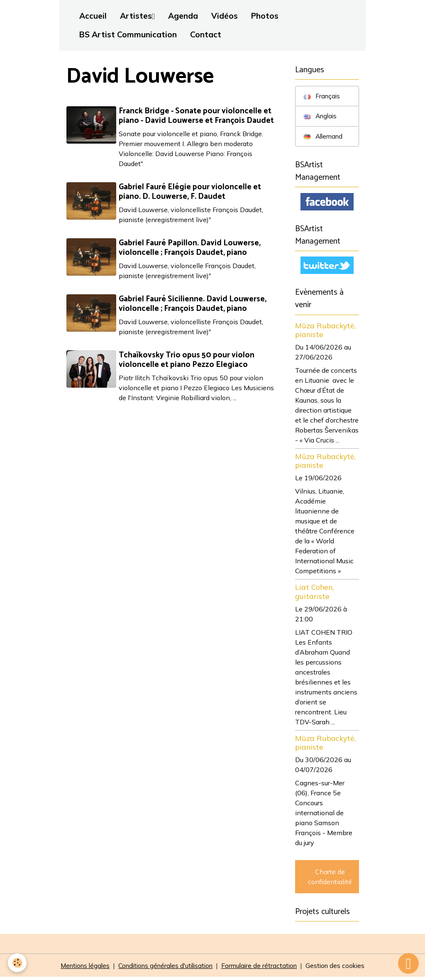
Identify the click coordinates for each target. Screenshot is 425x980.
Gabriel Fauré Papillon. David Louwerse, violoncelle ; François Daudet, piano (191, 248)
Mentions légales (79, 968)
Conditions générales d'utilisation (165, 968)
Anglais (321, 117)
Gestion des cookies (341, 968)
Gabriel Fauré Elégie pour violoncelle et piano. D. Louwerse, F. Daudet (191, 192)
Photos (265, 16)
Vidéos (225, 16)
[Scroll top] (408, 963)
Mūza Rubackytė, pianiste (325, 332)
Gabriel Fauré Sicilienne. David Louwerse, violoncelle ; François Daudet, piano (193, 304)
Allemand (324, 137)
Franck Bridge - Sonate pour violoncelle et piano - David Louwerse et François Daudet (197, 116)
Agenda (183, 16)
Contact (206, 34)
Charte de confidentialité (330, 879)
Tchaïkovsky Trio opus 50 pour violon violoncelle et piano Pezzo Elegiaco (187, 360)
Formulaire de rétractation (263, 968)
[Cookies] (18, 963)
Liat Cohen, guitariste (314, 594)
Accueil (93, 16)
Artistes (136, 16)
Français (322, 96)
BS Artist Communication (128, 34)
